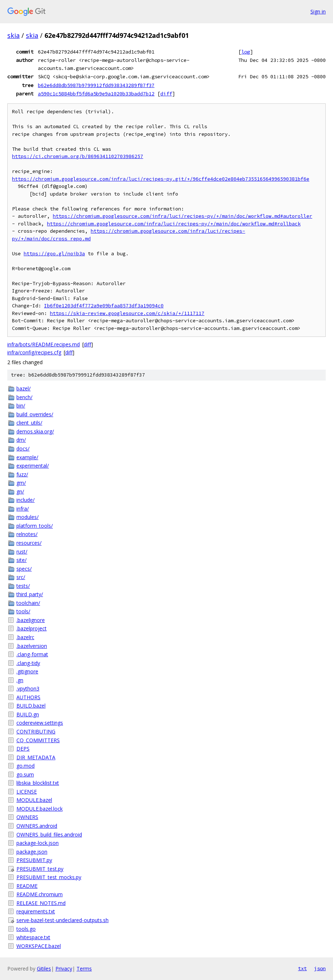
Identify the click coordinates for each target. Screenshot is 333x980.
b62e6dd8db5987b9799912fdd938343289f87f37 (96, 85)
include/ (26, 500)
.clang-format (32, 654)
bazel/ (23, 388)
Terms (84, 969)
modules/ (28, 517)
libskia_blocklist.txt (38, 783)
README (27, 886)
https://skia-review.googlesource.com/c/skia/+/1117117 (127, 313)
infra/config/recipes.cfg (34, 352)
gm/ (21, 483)
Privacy (64, 969)
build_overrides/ (35, 414)
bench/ (24, 397)
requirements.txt (36, 911)
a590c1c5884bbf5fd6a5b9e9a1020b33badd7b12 (96, 94)
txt (302, 968)
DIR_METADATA (36, 757)
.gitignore (27, 671)
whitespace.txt (33, 937)
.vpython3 (28, 688)
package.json (32, 852)
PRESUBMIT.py (34, 860)
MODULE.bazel (34, 800)
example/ (27, 457)
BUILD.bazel (31, 706)
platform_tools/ (35, 526)
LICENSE (27, 792)
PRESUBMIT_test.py (40, 869)
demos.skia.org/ (35, 431)
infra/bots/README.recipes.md (44, 344)
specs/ (24, 569)
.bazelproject (32, 628)
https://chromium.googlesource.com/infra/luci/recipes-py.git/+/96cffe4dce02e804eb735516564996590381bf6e (161, 179)
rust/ (22, 552)
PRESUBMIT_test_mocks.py (49, 877)
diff (166, 94)
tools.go (26, 929)
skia (13, 35)
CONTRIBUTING (36, 731)
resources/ (29, 543)
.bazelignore (31, 620)
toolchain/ (28, 603)
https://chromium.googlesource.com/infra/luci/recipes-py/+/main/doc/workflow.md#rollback (174, 224)
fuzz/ (22, 474)
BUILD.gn (28, 714)
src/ (21, 577)
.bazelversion (32, 646)
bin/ (21, 406)
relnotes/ (27, 534)
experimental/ (33, 466)
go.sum (25, 774)
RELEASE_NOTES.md (41, 903)
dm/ (21, 440)
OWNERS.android (37, 826)
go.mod (26, 766)
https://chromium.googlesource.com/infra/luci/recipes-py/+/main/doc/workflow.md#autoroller (183, 216)
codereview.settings (40, 723)
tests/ (23, 586)
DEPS (23, 749)
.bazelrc (25, 637)
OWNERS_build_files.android (49, 835)
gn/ (20, 491)
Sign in (318, 11)
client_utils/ (29, 423)
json (320, 968)
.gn (20, 680)
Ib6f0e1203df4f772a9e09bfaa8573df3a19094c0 (104, 306)
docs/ (23, 448)
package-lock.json (38, 843)
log (246, 52)
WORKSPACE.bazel (39, 946)
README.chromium (40, 894)
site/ (21, 560)
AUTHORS (28, 697)
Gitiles (44, 969)
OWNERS (27, 817)
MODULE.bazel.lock (40, 809)
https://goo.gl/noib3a (54, 254)
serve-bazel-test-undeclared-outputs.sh (62, 920)
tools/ (23, 611)
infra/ (23, 509)
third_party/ (30, 594)
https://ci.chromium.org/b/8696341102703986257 (78, 156)
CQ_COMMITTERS (38, 740)
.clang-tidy (28, 663)
